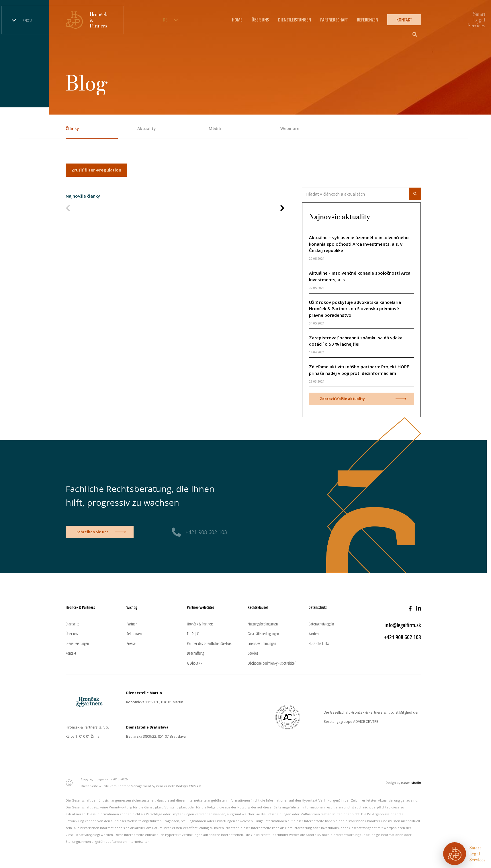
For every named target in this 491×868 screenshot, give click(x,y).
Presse (131, 643)
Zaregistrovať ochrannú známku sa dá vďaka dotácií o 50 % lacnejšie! (356, 341)
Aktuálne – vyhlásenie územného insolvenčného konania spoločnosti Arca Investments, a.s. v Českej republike (359, 244)
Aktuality (147, 128)
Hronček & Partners (200, 624)
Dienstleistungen (77, 643)
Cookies (253, 653)
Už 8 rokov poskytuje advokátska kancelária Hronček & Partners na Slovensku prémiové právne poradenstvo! (355, 309)
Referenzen (134, 634)
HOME (237, 20)
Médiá (215, 128)
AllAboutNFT (195, 663)
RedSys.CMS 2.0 (188, 786)
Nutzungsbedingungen (263, 624)
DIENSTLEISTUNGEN (295, 20)
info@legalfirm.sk (403, 625)
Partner (132, 624)
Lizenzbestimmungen (262, 643)
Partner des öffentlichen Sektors (209, 643)
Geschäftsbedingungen (263, 634)
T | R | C (193, 634)
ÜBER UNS (260, 20)
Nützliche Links (319, 643)
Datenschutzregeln (321, 624)
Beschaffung (195, 653)
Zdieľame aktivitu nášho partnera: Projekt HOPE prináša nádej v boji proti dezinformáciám (359, 370)
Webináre (290, 128)
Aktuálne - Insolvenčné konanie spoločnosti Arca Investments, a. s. (360, 276)
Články (72, 128)
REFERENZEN (367, 20)
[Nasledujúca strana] (282, 209)
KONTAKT (404, 20)
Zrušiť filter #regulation (96, 170)
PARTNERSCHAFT (334, 20)
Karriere (314, 634)
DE (165, 20)
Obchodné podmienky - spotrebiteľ (272, 663)
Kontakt (71, 653)
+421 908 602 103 (206, 532)
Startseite (73, 624)
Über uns (72, 634)
